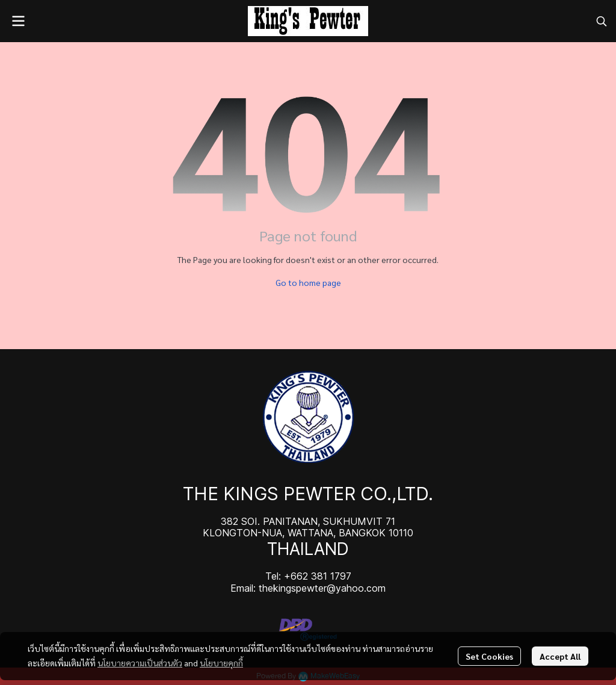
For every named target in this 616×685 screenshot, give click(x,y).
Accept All (560, 656)
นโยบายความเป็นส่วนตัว (140, 663)
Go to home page (308, 282)
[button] (602, 21)
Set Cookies (489, 656)
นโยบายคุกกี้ (221, 663)
